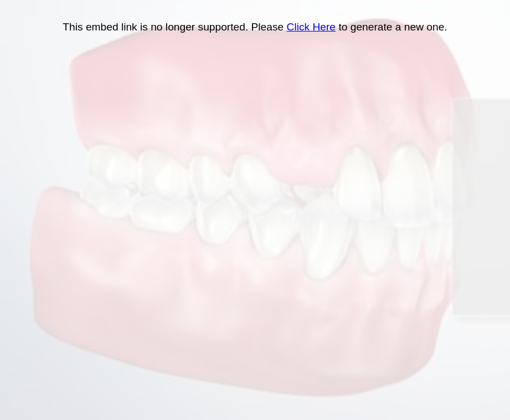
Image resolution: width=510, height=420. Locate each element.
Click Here (311, 27)
